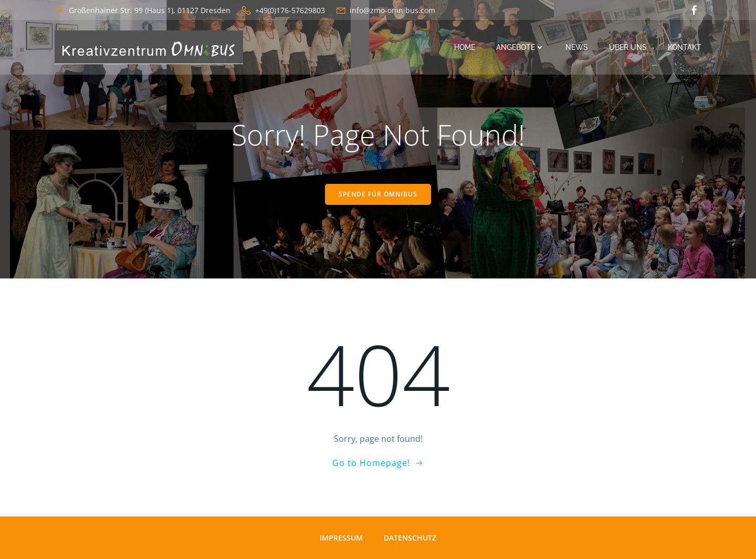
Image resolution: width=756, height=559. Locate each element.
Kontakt (685, 47)
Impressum (341, 538)
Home (465, 47)
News (577, 47)
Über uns (628, 47)
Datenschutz (410, 538)
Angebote (520, 47)
